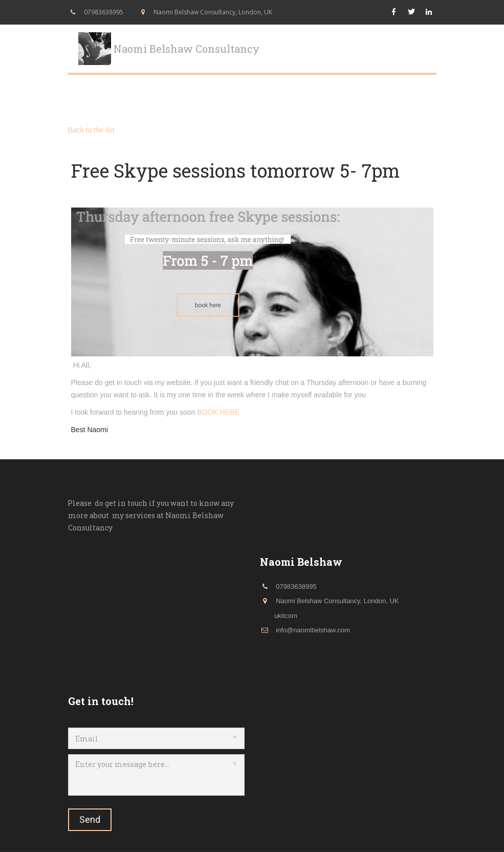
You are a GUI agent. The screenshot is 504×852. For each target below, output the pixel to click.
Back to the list (91, 130)
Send (90, 819)
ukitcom (286, 616)
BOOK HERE (218, 412)
